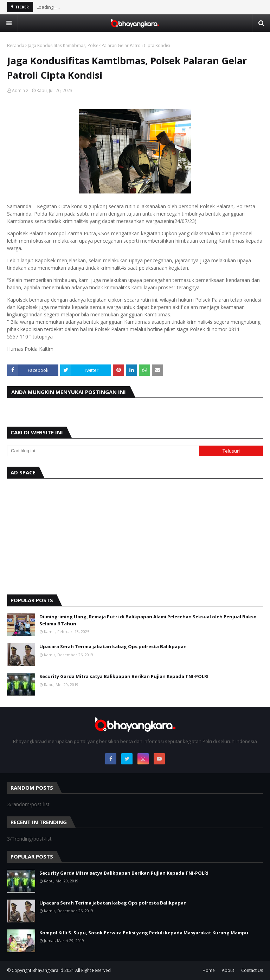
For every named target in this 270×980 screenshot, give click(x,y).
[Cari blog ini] (103, 451)
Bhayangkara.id (48, 970)
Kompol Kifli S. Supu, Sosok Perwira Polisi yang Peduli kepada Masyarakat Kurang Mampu (144, 933)
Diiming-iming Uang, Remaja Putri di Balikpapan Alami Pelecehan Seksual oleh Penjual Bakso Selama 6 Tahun (148, 620)
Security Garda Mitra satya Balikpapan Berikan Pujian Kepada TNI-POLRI (124, 676)
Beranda (16, 45)
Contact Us (252, 970)
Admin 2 (20, 90)
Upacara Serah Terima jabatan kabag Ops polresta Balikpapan (113, 646)
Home (209, 970)
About (228, 970)
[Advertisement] (135, 535)
